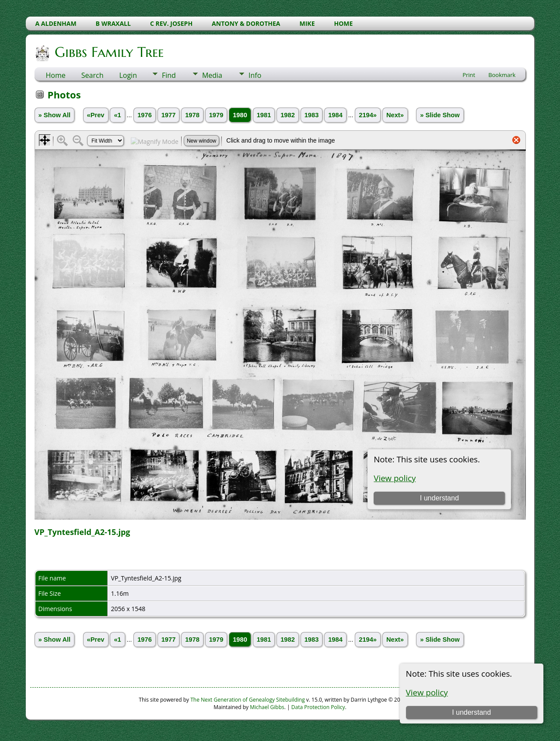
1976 (145, 115)
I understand (471, 712)
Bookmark (502, 75)
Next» (395, 115)
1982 (288, 115)
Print (469, 75)
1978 (192, 115)
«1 (117, 115)
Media (212, 75)
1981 (264, 115)
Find (169, 75)
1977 (169, 115)
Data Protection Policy (318, 707)
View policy (427, 692)
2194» (368, 115)
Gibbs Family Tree (108, 52)
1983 (312, 115)
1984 (335, 115)
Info (255, 75)
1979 (216, 115)
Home (56, 75)
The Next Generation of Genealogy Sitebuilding (248, 700)
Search (93, 75)
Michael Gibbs (267, 707)
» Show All (55, 115)
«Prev (96, 115)
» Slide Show (440, 115)
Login (128, 75)
